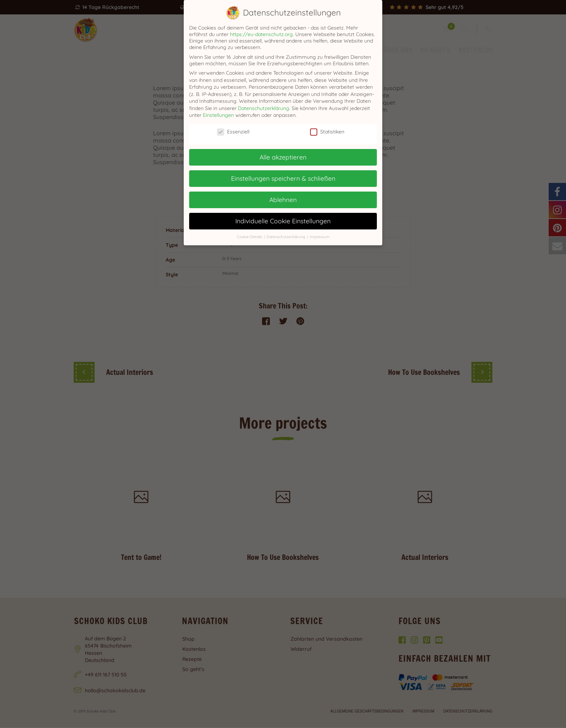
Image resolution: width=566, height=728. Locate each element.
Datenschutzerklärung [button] (286, 237)
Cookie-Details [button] (250, 237)
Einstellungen (218, 115)
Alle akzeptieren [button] (283, 157)
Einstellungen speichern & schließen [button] (283, 178)
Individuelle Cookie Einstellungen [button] (283, 221)
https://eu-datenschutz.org (261, 34)
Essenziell (233, 132)
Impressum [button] (320, 237)
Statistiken (327, 132)
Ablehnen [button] (283, 199)
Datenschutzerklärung (264, 108)
